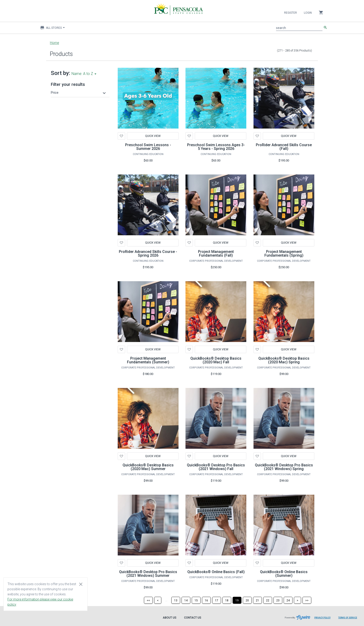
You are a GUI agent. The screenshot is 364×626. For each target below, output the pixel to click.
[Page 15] (196, 600)
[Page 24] (288, 600)
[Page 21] (257, 600)
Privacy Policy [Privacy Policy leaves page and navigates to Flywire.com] (322, 618)
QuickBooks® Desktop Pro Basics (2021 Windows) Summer (148, 574)
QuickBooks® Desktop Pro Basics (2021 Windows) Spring (284, 467)
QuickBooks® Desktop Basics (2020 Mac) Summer (148, 467)
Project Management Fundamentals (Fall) (216, 253)
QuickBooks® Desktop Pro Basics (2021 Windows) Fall (216, 467)
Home (54, 43)
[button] (79, 93)
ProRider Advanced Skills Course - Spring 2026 (148, 253)
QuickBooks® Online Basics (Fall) (216, 572)
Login (308, 13)
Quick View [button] (221, 349)
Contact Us (193, 618)
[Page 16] (206, 600)
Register (291, 13)
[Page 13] (176, 600)
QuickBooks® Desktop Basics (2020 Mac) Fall (216, 360)
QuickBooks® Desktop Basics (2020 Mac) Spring (284, 360)
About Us (170, 618)
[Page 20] (247, 600)
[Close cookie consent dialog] (81, 584)
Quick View (153, 136)
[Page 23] (278, 600)
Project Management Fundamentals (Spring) (284, 253)
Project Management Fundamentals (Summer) (148, 360)
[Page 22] (268, 600)
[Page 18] (227, 600)
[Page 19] (237, 600)
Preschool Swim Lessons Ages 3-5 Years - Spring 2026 (216, 147)
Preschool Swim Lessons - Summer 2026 (148, 147)
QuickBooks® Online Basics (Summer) (284, 574)
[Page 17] (217, 600)
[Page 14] (186, 600)
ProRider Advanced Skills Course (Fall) (284, 147)
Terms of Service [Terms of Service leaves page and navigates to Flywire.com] (348, 618)
